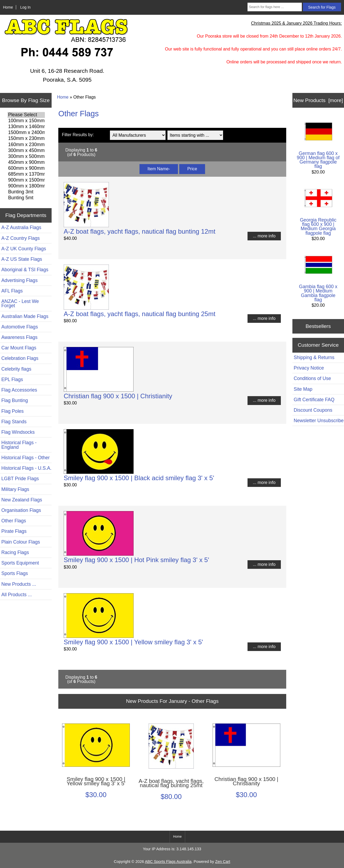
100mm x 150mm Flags (26, 121)
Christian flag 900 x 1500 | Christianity (118, 396)
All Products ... (17, 595)
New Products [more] (318, 100)
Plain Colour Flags (21, 542)
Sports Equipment (20, 563)
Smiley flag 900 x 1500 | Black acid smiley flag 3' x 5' (139, 478)
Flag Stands (14, 422)
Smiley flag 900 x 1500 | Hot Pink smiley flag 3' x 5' (136, 560)
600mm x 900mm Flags (26, 168)
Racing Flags (15, 552)
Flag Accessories (19, 390)
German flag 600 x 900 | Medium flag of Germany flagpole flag (318, 143)
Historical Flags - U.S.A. (26, 468)
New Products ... (19, 584)
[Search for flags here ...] (275, 7)
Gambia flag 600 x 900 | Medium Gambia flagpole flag (318, 277)
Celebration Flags (20, 358)
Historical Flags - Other (26, 458)
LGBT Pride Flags (20, 479)
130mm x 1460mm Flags (26, 127)
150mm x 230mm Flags (26, 139)
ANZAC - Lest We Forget (20, 303)
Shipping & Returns (314, 357)
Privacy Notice (309, 368)
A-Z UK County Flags (24, 249)
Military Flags (15, 489)
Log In (25, 7)
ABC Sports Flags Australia (168, 862)
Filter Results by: (78, 135)
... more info (264, 236)
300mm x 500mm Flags (26, 157)
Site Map (303, 389)
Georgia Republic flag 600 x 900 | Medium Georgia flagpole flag (318, 210)
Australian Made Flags (25, 316)
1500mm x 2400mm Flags (26, 133)
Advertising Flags (19, 280)
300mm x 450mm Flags (26, 151)
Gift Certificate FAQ (314, 400)
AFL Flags (12, 291)
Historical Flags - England (19, 445)
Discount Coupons (313, 410)
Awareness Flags (19, 337)
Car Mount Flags (19, 348)
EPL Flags (12, 379)
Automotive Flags (20, 327)
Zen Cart (223, 862)
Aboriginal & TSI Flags (25, 270)
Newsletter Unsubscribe (319, 421)
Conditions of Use (312, 378)
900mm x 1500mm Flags (26, 180)
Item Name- (159, 169)
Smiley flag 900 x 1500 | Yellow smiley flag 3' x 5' (133, 642)
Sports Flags (15, 573)
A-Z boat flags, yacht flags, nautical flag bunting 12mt (139, 231)
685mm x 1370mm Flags (26, 174)
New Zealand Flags (22, 500)
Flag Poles (12, 411)
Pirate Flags (14, 531)
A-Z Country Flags (21, 238)
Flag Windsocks (18, 432)
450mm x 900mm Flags (26, 162)
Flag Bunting (15, 400)
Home (8, 7)
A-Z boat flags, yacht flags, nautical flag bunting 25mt (139, 314)
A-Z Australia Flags (21, 227)
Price (192, 169)
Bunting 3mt (26, 192)
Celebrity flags (16, 369)
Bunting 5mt (26, 198)
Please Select (26, 115)
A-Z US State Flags (22, 259)
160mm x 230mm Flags (26, 145)
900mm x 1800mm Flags (26, 186)
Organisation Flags (21, 510)
